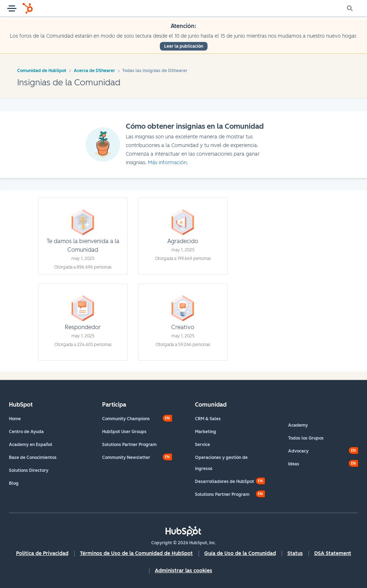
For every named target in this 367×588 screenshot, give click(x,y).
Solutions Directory (29, 470)
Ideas (294, 464)
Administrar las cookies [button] (183, 571)
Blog (14, 483)
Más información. (168, 163)
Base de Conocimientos (33, 457)
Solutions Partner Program (129, 445)
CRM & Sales (208, 419)
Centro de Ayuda (26, 432)
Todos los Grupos (306, 438)
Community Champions (126, 419)
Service (202, 445)
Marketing (206, 432)
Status (295, 553)
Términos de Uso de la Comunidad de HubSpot (136, 553)
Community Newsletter (126, 457)
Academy (298, 425)
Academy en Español (31, 445)
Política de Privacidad (42, 553)
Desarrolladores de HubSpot (225, 482)
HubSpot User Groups (124, 432)
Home (15, 419)
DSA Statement (333, 553)
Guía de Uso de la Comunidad (240, 553)
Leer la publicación (184, 46)
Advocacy (298, 451)
